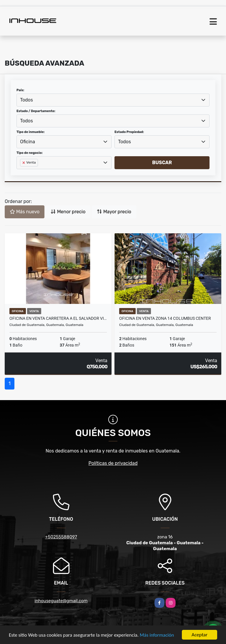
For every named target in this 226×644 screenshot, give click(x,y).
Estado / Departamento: (36, 111)
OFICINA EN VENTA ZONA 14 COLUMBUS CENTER (165, 318)
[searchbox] (22, 172)
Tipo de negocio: (30, 153)
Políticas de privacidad (113, 463)
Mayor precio (114, 212)
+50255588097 (61, 537)
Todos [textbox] (26, 100)
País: (20, 90)
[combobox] (113, 100)
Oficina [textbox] (28, 142)
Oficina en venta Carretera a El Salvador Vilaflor (58, 318)
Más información (157, 635)
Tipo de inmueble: (30, 132)
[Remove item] (24, 163)
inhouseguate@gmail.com (61, 601)
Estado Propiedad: (129, 132)
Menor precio (68, 212)
